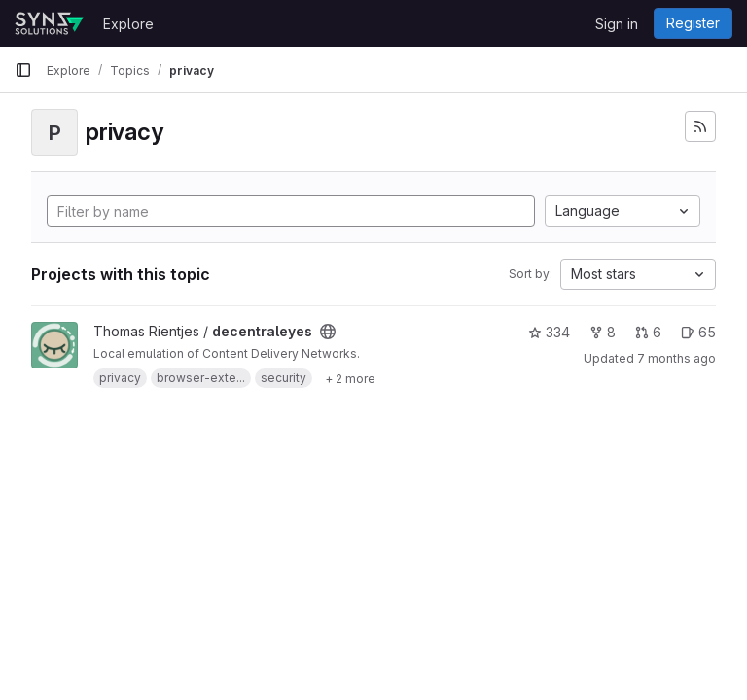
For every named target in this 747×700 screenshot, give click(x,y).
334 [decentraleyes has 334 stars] (549, 332)
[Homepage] (49, 23)
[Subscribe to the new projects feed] (700, 126)
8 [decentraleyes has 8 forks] (603, 332)
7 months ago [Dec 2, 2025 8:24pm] (676, 358)
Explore (128, 24)
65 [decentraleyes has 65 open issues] (698, 332)
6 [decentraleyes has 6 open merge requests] (648, 332)
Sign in (617, 24)
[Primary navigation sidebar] (23, 70)
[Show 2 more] (350, 378)
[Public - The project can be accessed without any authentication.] (328, 332)
